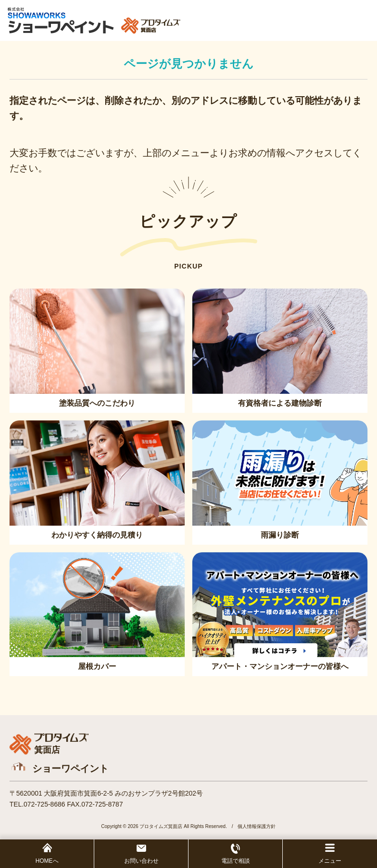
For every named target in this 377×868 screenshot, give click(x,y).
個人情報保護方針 (257, 826)
